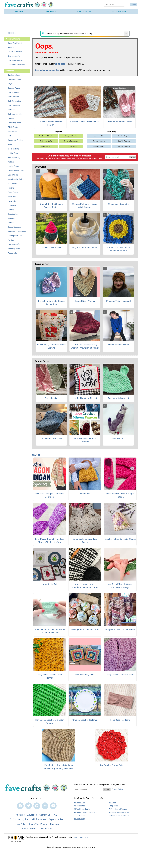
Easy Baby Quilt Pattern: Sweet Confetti (51, 346)
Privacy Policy (85, 159)
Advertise (32, 815)
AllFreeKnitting (79, 806)
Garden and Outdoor (15, 140)
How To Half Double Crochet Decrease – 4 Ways (120, 586)
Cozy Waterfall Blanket (51, 439)
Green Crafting (13, 149)
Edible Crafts (13, 127)
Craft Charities (13, 97)
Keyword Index (56, 819)
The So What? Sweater (118, 345)
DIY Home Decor (71, 146)
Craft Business (13, 92)
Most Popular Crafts (16, 179)
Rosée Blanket (51, 398)
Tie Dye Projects (124, 136)
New (36, 455)
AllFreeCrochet (80, 803)
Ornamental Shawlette (118, 204)
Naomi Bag (85, 494)
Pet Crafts (12, 201)
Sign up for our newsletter (47, 70)
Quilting (11, 210)
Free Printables (99, 136)
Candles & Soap (14, 75)
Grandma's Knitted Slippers (119, 122)
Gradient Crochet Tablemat (85, 720)
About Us (20, 815)
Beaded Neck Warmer (85, 301)
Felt (9, 136)
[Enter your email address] (88, 789)
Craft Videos (13, 110)
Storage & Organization (17, 231)
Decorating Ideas (14, 123)
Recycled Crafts (14, 56)
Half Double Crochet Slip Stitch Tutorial (50, 722)
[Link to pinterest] (37, 806)
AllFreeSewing (79, 819)
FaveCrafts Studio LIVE (17, 65)
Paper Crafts (13, 192)
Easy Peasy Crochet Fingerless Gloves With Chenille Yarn (50, 541)
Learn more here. (81, 837)
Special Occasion (14, 227)
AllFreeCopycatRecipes (118, 809)
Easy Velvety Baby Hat (118, 398)
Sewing (11, 223)
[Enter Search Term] (114, 5)
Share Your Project (15, 43)
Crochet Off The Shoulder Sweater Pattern (51, 206)
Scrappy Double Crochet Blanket (120, 629)
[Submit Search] (134, 5)
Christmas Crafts (14, 79)
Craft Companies (14, 101)
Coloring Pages (14, 88)
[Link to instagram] (45, 806)
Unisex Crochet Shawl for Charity (50, 123)
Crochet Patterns (46, 146)
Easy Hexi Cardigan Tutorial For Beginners (50, 495)
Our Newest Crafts (15, 52)
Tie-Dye (11, 240)
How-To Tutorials (124, 141)
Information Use (96, 159)
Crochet (11, 118)
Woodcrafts (12, 253)
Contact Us (45, 815)
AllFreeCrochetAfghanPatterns (86, 812)
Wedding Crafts (14, 249)
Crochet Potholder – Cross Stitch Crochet (85, 206)
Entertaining (12, 131)
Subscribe (12, 33)
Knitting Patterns (124, 146)
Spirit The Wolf (118, 439)
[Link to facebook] (20, 806)
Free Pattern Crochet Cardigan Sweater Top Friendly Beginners (58, 767)
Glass (10, 145)
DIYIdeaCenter (79, 816)
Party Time (12, 197)
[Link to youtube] (53, 806)
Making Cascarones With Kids (85, 629)
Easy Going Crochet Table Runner (50, 676)
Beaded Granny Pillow (85, 675)
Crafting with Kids (15, 114)
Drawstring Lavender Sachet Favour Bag (51, 303)
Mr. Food (112, 803)
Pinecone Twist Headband (118, 301)
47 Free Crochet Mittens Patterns (85, 440)
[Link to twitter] (29, 806)
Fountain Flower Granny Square (85, 122)
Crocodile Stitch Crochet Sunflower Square (118, 249)
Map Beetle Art (50, 584)
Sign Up (132, 157)
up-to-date (60, 64)
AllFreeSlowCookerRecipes (120, 812)
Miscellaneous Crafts (16, 171)
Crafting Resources (15, 60)
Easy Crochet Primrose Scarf (120, 675)
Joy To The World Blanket (85, 398)
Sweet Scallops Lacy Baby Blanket (85, 541)
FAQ (55, 815)
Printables (12, 205)
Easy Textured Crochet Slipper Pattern (120, 495)
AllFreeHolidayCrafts (82, 809)
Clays (10, 84)
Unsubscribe (46, 829)
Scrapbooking (13, 214)
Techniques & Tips (15, 236)
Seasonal (11, 218)
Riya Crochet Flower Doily (111, 765)
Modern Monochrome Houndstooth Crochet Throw (85, 586)
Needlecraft (12, 184)
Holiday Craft (13, 153)
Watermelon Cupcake (51, 248)
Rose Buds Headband (120, 720)
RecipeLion (113, 806)
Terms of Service (29, 829)
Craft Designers (14, 105)
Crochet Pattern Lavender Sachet (120, 539)
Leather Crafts (13, 166)
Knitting (11, 162)
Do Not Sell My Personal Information (28, 819)
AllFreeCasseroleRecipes (119, 816)
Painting (11, 188)
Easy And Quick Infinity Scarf (85, 248)
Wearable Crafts (14, 244)
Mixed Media (13, 175)
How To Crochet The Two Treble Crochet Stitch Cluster (50, 631)
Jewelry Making (14, 158)
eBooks (11, 47)
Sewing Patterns (99, 141)
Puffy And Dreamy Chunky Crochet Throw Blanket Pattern (85, 346)
